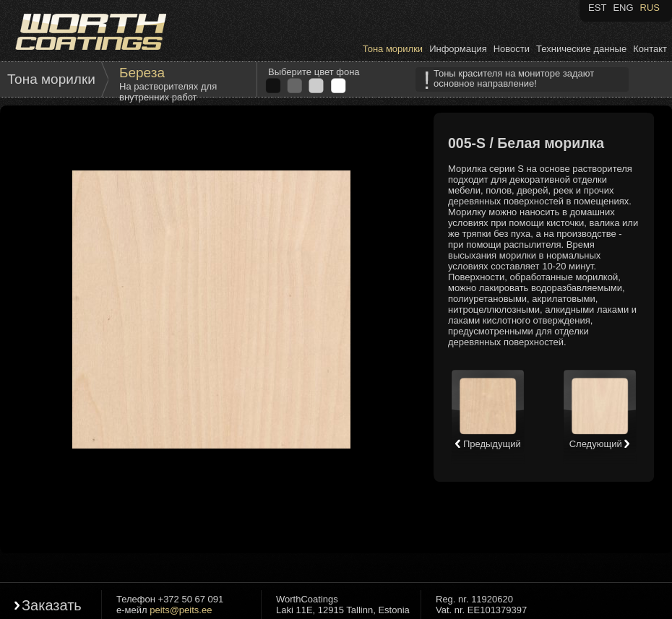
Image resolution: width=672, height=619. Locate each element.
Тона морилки (393, 49)
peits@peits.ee (181, 610)
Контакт (650, 49)
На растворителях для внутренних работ (168, 92)
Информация (458, 49)
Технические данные (581, 49)
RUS (650, 8)
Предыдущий (487, 444)
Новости (512, 49)
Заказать (52, 605)
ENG (623, 8)
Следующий (600, 444)
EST (597, 8)
